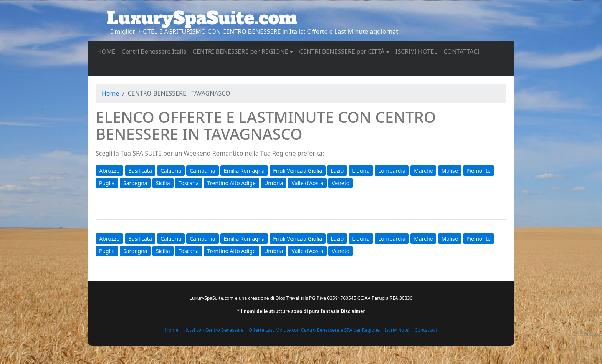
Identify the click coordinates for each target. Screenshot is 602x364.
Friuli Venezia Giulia (298, 171)
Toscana (189, 183)
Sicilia (163, 183)
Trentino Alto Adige (232, 183)
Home (111, 93)
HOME (108, 51)
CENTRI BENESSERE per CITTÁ (342, 51)
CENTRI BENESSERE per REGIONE (241, 51)
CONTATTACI (463, 51)
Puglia (107, 183)
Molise (450, 171)
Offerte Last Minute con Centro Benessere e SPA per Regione (314, 330)
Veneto (341, 183)
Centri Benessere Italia (156, 51)
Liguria (361, 171)
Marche (423, 171)
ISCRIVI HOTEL (418, 51)
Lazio (337, 171)
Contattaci (426, 330)
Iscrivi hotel (397, 330)
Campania (202, 171)
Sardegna (135, 183)
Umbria (274, 183)
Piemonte (479, 171)
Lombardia (392, 171)
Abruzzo (109, 171)
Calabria (171, 171)
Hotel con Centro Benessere (214, 330)
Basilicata (140, 171)
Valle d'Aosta (307, 183)
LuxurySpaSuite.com (202, 18)
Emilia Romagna (244, 171)
